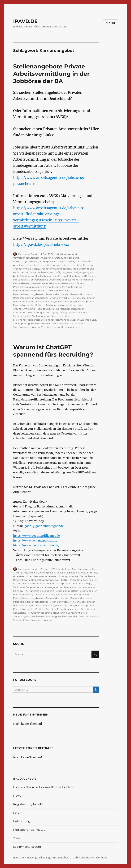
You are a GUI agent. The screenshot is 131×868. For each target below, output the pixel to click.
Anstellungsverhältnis (66, 258)
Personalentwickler (60, 298)
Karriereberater (22, 283)
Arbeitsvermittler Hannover (79, 265)
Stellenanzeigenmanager (56, 320)
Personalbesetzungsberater (29, 294)
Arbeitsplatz (46, 261)
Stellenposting (21, 323)
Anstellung (47, 258)
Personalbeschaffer (57, 291)
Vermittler (47, 327)
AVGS (29, 272)
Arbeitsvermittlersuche (26, 269)
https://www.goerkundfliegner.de (36, 536)
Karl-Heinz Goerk (28, 254)
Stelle (84, 312)
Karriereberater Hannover (46, 283)
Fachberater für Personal (54, 276)
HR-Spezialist (21, 280)
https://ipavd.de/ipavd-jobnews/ (41, 244)
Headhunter (76, 276)
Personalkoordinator (83, 298)
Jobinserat (55, 280)
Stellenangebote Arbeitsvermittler (51, 316)
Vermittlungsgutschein (67, 327)
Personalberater (52, 287)
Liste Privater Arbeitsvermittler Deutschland (44, 787)
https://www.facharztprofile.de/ (35, 540)
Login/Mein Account (27, 847)
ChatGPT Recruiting (71, 580)
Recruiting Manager (59, 309)
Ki (27, 591)
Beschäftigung (58, 272)
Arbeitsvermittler (23, 265)
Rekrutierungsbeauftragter (42, 312)
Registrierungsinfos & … (29, 830)
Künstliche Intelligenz (41, 591)
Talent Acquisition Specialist (67, 323)
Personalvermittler (24, 305)
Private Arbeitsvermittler (59, 305)
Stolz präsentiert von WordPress (90, 858)
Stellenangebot (22, 316)
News (17, 796)
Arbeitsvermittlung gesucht (56, 269)
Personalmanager (23, 301)
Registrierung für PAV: (28, 804)
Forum (18, 813)
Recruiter (41, 309)
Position (40, 305)
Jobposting (68, 280)
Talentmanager (22, 327)
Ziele (16, 838)
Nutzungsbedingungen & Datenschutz (48, 858)
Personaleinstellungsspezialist (30, 298)
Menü (110, 23)
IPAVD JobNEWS (25, 779)
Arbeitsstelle (85, 261)
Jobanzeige (41, 280)
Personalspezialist (85, 301)
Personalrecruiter (44, 301)
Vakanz (36, 327)
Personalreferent (65, 301)
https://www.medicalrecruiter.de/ (36, 545)
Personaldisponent (81, 294)
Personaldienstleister (57, 294)
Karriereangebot (85, 280)
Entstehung (22, 821)
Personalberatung (72, 287)
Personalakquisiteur (73, 283)
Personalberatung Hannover (29, 291)
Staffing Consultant (69, 312)
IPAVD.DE (25, 21)
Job (32, 280)
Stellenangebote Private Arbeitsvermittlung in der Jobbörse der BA (51, 74)
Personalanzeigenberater (28, 287)
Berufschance (41, 272)
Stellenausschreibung (84, 320)
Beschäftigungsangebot (81, 272)
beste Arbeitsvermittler (26, 276)
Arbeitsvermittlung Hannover (62, 576)
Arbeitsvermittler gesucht (48, 265)
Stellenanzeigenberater (27, 320)
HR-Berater (90, 276)
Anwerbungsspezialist (26, 261)
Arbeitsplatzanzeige (65, 261)
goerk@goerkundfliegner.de (44, 526)
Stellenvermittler (40, 323)
